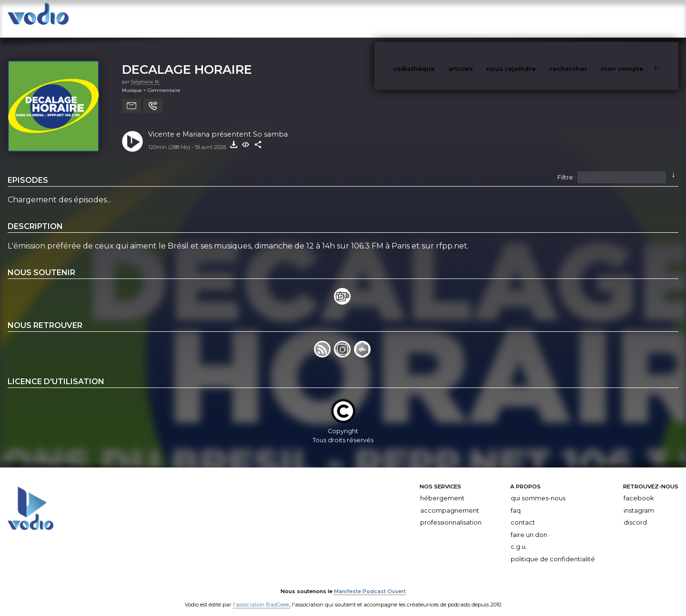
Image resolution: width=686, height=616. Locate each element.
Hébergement (442, 489)
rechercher (586, 18)
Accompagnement (450, 501)
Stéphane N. (145, 72)
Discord (635, 513)
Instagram (639, 501)
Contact (523, 513)
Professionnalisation (451, 513)
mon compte (638, 18)
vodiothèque (437, 18)
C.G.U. (519, 538)
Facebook (639, 489)
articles (482, 18)
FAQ (516, 501)
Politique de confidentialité (553, 550)
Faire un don (529, 525)
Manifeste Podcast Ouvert (370, 582)
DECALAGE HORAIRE (187, 60)
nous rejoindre (531, 18)
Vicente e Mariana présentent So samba (218, 125)
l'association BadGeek (261, 595)
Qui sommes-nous (538, 489)
